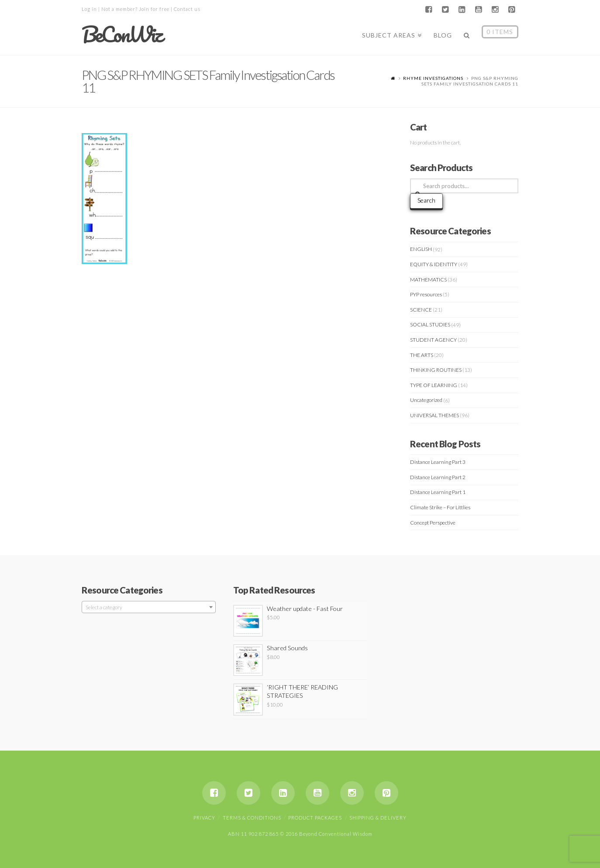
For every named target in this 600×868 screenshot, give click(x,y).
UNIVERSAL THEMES (434, 415)
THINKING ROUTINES (436, 370)
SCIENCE (421, 310)
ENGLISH (421, 249)
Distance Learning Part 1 (438, 492)
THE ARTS (422, 355)
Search (426, 200)
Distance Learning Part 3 (438, 462)
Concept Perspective (433, 523)
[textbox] (149, 607)
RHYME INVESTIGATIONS (433, 78)
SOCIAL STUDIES (430, 324)
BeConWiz (122, 34)
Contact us (187, 9)
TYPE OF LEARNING (434, 385)
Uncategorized (426, 400)
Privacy (204, 818)
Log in (89, 9)
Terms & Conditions (252, 818)
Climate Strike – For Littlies (440, 507)
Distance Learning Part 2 (438, 477)
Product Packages (315, 818)
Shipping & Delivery (378, 818)
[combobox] (149, 607)
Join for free (154, 9)
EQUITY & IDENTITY (434, 264)
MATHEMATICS (428, 280)
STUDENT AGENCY (433, 340)
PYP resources (426, 294)
